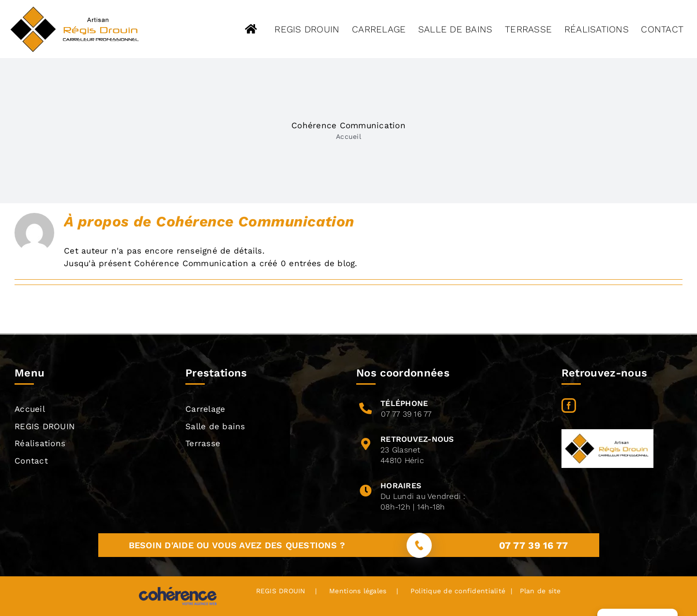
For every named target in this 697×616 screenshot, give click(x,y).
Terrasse (203, 443)
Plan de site (539, 591)
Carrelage (205, 409)
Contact (31, 461)
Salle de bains (215, 426)
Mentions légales (358, 591)
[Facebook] (569, 406)
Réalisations (40, 443)
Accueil (348, 136)
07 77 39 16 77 (406, 414)
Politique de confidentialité (458, 591)
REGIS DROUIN (45, 426)
